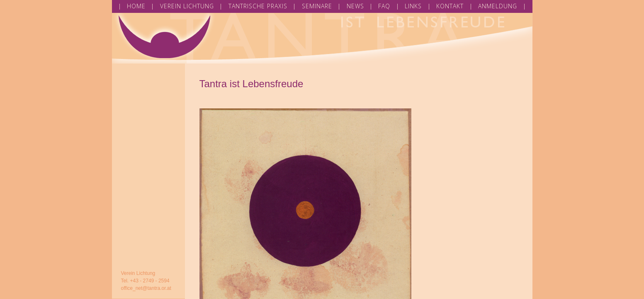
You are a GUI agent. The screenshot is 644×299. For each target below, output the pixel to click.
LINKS (413, 6)
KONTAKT (450, 6)
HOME (136, 6)
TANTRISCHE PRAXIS (258, 6)
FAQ (384, 6)
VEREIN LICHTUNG (187, 6)
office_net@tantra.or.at (146, 288)
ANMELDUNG (498, 6)
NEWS (355, 6)
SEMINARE (317, 6)
